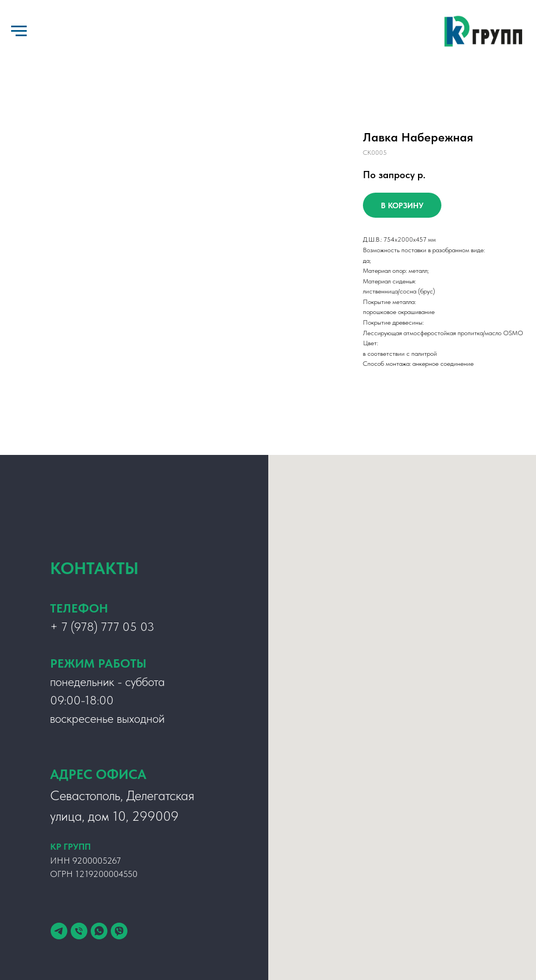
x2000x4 (407, 239)
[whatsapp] (99, 931)
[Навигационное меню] (19, 31)
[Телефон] (79, 931)
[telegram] (59, 931)
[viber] (119, 931)
